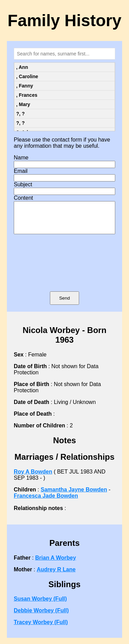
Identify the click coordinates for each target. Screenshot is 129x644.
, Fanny (25, 86)
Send (64, 304)
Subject (23, 184)
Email (21, 171)
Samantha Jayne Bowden (74, 496)
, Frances (27, 95)
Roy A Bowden (33, 478)
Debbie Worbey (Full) (41, 617)
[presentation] (65, 273)
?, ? (20, 114)
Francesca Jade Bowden (46, 502)
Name (21, 158)
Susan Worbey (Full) (40, 605)
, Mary (23, 104)
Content (23, 198)
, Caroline (27, 76)
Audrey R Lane (56, 576)
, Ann (22, 67)
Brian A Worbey (56, 564)
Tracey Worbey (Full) (41, 628)
